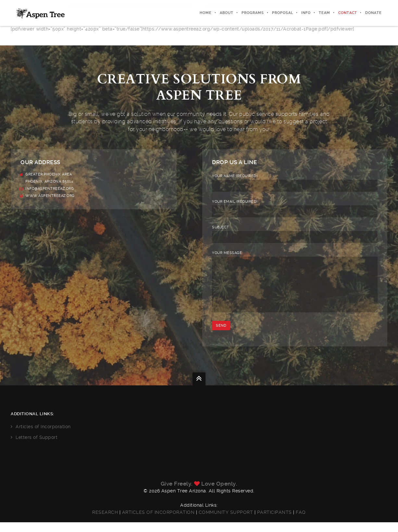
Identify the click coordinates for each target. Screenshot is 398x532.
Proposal (283, 13)
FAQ (300, 522)
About (227, 13)
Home (206, 13)
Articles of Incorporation (46, 436)
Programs (253, 13)
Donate (373, 13)
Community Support (227, 522)
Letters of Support (39, 447)
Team (324, 13)
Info (306, 13)
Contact (348, 13)
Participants (274, 522)
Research (106, 522)
